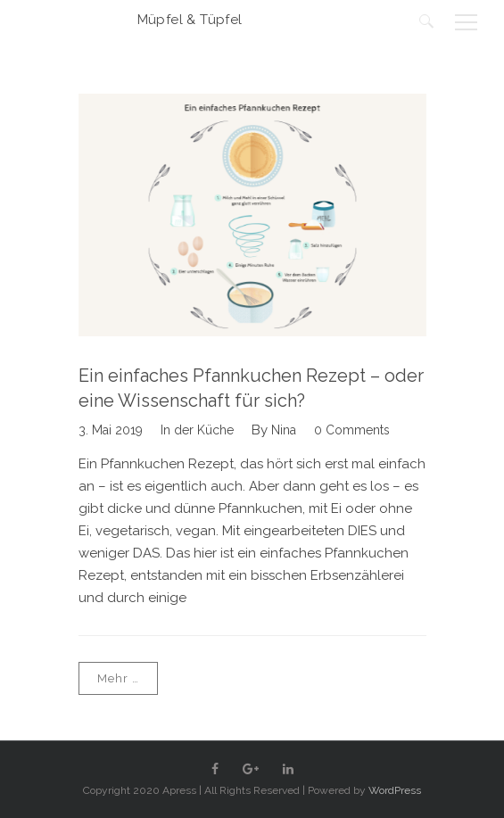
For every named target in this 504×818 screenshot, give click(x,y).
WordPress (395, 790)
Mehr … (118, 678)
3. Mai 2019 (111, 430)
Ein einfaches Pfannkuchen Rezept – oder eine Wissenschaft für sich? (251, 388)
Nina (284, 430)
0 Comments (352, 430)
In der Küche (197, 430)
